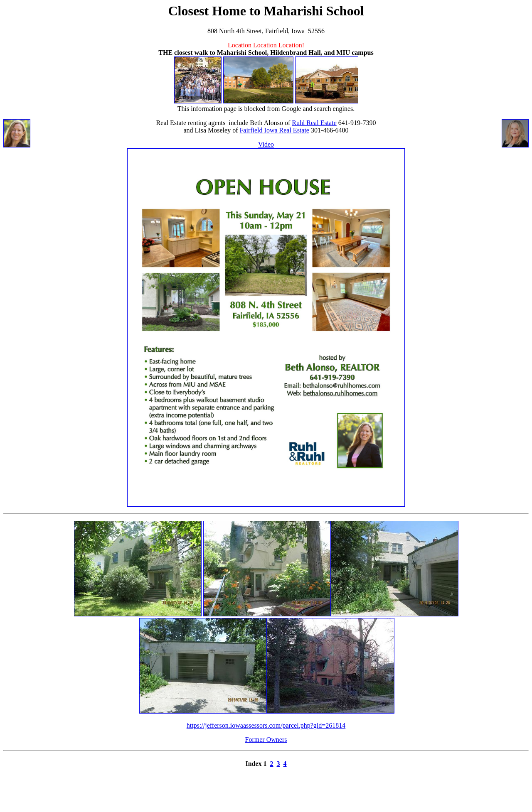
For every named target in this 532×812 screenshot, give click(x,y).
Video (266, 144)
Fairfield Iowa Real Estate (274, 130)
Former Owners (266, 740)
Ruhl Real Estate (314, 123)
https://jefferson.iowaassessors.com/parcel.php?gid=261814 (266, 725)
